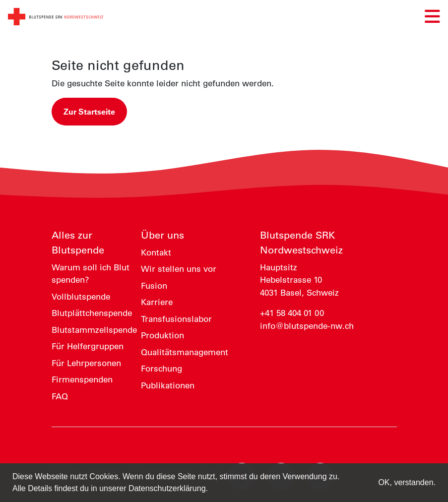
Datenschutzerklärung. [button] (168, 488)
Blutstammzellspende (94, 330)
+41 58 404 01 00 (292, 313)
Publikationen (168, 385)
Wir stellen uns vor (179, 269)
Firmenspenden (82, 379)
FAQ (60, 396)
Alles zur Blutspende (78, 243)
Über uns (162, 235)
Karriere (157, 302)
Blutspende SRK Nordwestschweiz (301, 243)
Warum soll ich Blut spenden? (91, 274)
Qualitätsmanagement (185, 352)
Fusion (154, 286)
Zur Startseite (89, 112)
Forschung (161, 369)
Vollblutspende (81, 297)
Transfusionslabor (176, 319)
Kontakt (156, 252)
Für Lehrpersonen (86, 363)
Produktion (162, 335)
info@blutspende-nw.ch (307, 326)
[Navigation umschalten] (432, 17)
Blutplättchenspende (92, 313)
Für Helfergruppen (88, 346)
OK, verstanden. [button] (407, 482)
